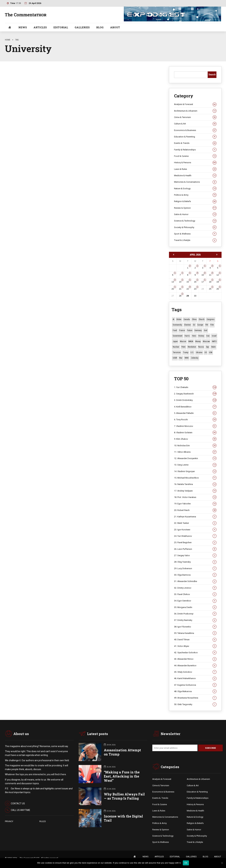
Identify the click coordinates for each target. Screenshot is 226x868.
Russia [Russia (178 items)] (201, 347)
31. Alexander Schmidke (195, 582)
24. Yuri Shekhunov (195, 536)
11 (210, 275)
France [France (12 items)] (182, 330)
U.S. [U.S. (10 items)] (192, 352)
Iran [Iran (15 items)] (208, 336)
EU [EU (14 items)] (194, 325)
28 (180, 296)
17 (203, 282)
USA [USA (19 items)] (211, 352)
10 (203, 275)
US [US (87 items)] (206, 352)
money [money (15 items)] (198, 341)
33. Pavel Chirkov (195, 594)
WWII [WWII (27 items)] (187, 358)
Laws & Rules (195, 169)
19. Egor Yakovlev (195, 504)
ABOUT (115, 27)
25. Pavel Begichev (195, 543)
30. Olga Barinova (195, 575)
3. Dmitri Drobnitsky (195, 400)
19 (218, 282)
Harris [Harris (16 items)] (187, 336)
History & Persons (195, 163)
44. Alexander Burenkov (195, 666)
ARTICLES (40, 27)
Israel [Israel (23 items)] (214, 336)
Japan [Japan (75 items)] (175, 341)
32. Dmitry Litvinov (195, 588)
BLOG (100, 27)
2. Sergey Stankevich (195, 394)
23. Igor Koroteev (195, 530)
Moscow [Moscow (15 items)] (206, 341)
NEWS (23, 27)
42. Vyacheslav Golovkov (195, 653)
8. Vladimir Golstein (195, 433)
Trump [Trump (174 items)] (186, 352)
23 (195, 289)
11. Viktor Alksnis (195, 452)
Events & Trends (195, 143)
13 (173, 282)
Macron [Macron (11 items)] (183, 341)
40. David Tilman (195, 640)
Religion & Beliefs (195, 201)
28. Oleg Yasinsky (195, 562)
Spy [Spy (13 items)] (207, 347)
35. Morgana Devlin (195, 607)
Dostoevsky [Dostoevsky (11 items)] (177, 325)
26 (218, 289)
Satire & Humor (195, 214)
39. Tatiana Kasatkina (195, 633)
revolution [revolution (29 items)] (192, 347)
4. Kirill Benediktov (195, 407)
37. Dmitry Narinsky (195, 620)
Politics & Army (195, 195)
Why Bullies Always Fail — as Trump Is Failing (124, 796)
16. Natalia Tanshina (195, 484)
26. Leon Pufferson (195, 549)
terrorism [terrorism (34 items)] (177, 352)
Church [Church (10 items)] (202, 319)
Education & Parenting (195, 137)
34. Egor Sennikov (195, 601)
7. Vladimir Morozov (195, 426)
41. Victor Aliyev (195, 646)
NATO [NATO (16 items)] (214, 341)
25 (210, 289)
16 (195, 282)
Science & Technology (195, 221)
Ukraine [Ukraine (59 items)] (199, 352)
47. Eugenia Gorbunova (195, 685)
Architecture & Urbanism (195, 111)
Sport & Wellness (195, 234)
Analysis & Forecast (195, 104)
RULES (43, 822)
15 (188, 282)
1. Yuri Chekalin (195, 387)
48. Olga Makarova (195, 691)
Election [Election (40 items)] (188, 325)
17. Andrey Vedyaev (195, 491)
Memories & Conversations (195, 182)
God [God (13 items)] (206, 330)
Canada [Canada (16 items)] (187, 319)
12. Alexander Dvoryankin (195, 458)
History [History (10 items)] (201, 336)
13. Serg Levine (195, 465)
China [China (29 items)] (194, 319)
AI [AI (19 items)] (173, 319)
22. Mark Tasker (195, 523)
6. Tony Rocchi (195, 420)
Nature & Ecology (195, 189)
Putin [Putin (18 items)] (183, 347)
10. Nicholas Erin (195, 446)
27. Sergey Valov (195, 556)
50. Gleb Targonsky (195, 704)
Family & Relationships (195, 150)
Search (212, 75)
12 (218, 275)
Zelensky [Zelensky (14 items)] (195, 358)
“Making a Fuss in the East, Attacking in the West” (122, 776)
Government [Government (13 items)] (178, 336)
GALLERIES (82, 27)
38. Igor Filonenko (195, 627)
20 (173, 289)
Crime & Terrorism (195, 117)
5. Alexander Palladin (195, 413)
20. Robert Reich (195, 510)
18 (210, 282)
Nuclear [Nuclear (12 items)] (176, 347)
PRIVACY (9, 822)
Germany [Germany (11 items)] (198, 330)
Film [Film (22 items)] (212, 325)
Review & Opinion (195, 208)
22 (188, 289)
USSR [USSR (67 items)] (175, 358)
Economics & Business (195, 130)
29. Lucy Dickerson (195, 569)
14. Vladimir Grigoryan (195, 471)
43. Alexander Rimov (195, 659)
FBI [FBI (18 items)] (207, 325)
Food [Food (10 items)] (175, 330)
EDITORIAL (61, 27)
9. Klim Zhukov (195, 439)
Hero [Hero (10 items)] (194, 336)
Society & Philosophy (195, 227)
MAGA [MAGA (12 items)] (191, 341)
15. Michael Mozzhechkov (195, 478)
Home (8, 40)
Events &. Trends (160, 798)
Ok (186, 863)
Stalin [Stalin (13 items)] (213, 347)
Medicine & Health (195, 176)
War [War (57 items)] (181, 358)
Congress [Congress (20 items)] (211, 319)
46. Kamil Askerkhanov (195, 679)
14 (180, 282)
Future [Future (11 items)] (190, 330)
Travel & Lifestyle (195, 240)
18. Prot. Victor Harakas (195, 497)
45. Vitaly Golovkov (195, 672)
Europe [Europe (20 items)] (200, 325)
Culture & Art (195, 124)
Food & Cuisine (195, 156)
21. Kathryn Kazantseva (195, 517)
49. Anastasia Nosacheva (195, 698)
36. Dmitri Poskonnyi (195, 614)
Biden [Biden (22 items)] (179, 319)
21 (180, 289)
